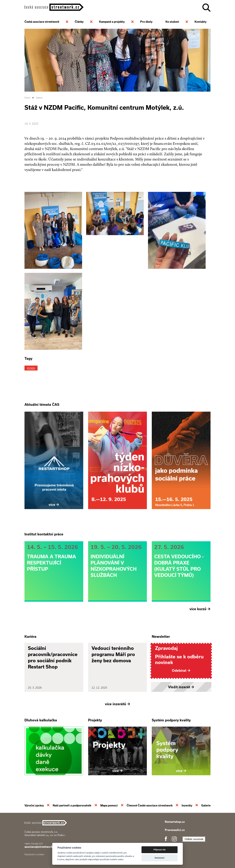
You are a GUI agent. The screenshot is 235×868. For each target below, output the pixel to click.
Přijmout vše (160, 850)
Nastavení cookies (34, 854)
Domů (27, 98)
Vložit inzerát (181, 687)
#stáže (31, 368)
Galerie (39, 98)
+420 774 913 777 (34, 843)
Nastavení (160, 858)
